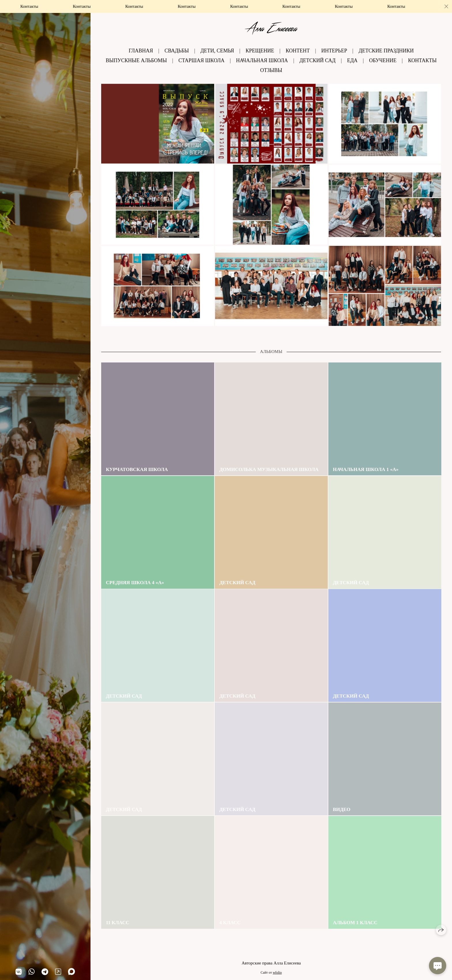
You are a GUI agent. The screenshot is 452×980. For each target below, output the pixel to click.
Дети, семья (217, 51)
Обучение (383, 60)
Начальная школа (262, 60)
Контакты (422, 60)
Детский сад (318, 60)
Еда (352, 60)
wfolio (277, 973)
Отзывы (271, 70)
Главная (141, 51)
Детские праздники (386, 51)
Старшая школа (201, 60)
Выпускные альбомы (136, 60)
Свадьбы (177, 51)
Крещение (260, 51)
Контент (298, 51)
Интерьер (334, 51)
